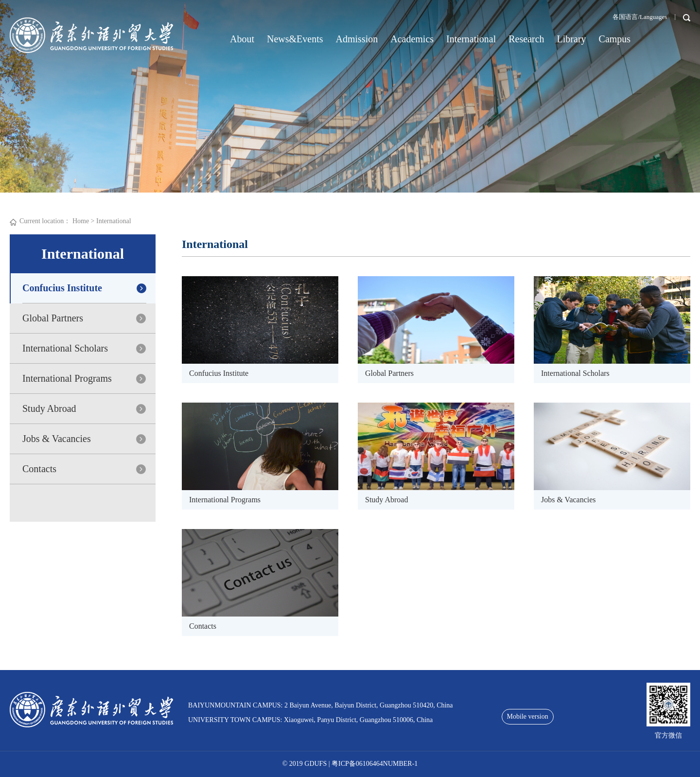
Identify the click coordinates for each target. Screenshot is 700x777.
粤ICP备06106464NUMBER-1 (375, 764)
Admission (357, 39)
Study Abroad (49, 408)
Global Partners (53, 318)
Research (526, 39)
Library (572, 39)
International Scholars (65, 348)
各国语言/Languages (640, 17)
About (242, 39)
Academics (412, 39)
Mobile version (528, 716)
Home (81, 221)
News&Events (295, 39)
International (471, 39)
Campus (615, 39)
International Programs (67, 378)
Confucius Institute (62, 288)
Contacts (39, 469)
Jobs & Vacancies (57, 439)
